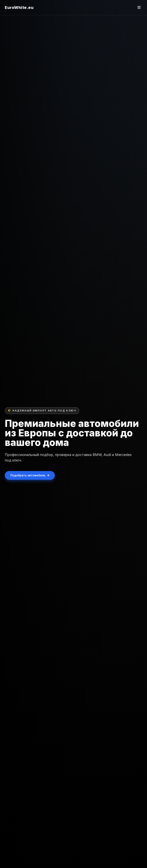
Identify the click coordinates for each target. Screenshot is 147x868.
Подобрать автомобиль (30, 475)
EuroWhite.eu (19, 8)
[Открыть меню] (139, 8)
